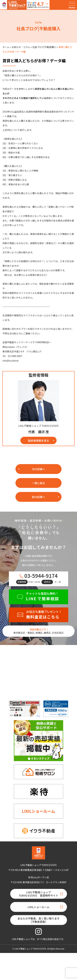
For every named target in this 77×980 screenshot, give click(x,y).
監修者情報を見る (38, 441)
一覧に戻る (38, 483)
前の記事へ (38, 497)
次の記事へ (38, 469)
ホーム (6, 47)
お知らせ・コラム (21, 47)
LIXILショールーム (38, 811)
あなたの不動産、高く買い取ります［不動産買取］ (38, 920)
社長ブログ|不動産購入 (44, 47)
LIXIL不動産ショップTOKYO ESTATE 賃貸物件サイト (38, 894)
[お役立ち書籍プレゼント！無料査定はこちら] (39, 615)
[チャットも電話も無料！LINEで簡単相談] (38, 597)
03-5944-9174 (41, 576)
